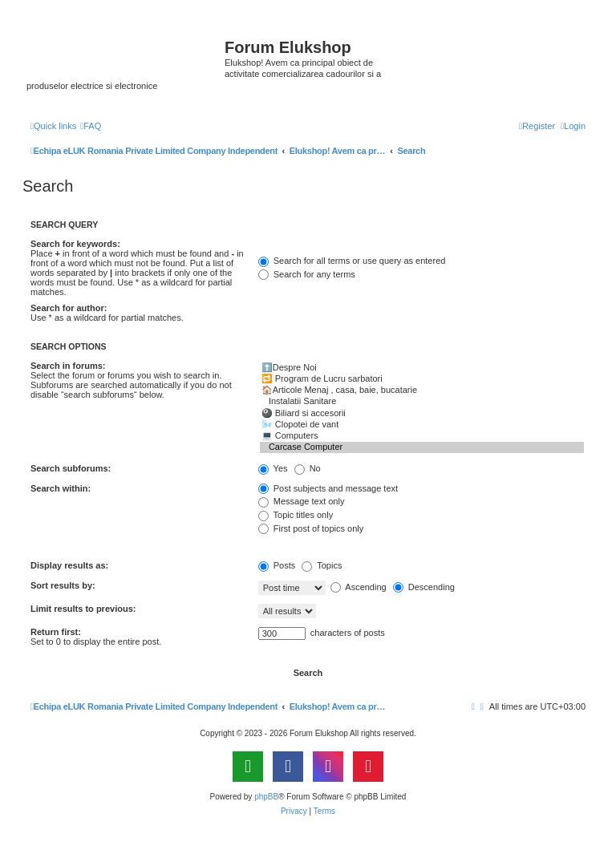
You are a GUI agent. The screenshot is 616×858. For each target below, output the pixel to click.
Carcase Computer (422, 447)
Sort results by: (63, 585)
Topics (322, 565)
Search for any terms (307, 274)
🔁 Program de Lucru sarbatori (422, 379)
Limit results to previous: (83, 609)
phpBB (266, 797)
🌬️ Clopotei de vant (422, 425)
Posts (277, 565)
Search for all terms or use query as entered (352, 261)
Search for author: (69, 308)
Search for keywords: (75, 244)
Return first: (56, 632)
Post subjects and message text (328, 488)
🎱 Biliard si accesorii (422, 414)
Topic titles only (296, 515)
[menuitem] (91, 126)
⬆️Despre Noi (422, 368)
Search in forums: (68, 366)
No (308, 468)
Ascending (359, 587)
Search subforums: (71, 468)
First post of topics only (311, 528)
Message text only (302, 501)
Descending (424, 587)
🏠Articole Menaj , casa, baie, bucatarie (422, 391)
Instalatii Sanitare (422, 402)
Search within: (61, 488)
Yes (273, 468)
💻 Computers (422, 436)
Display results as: (69, 565)
